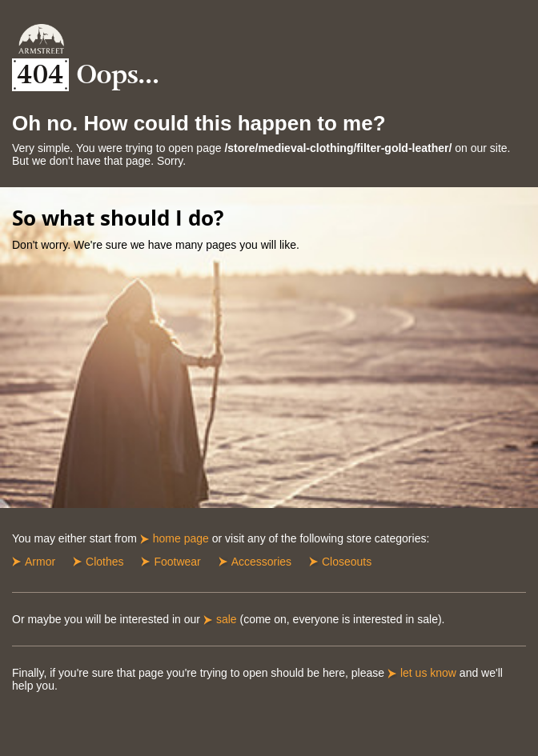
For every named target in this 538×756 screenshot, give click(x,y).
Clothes (104, 562)
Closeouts (347, 562)
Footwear (177, 562)
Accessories (261, 562)
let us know (428, 673)
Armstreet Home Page (41, 39)
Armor (40, 562)
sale (227, 619)
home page (181, 538)
